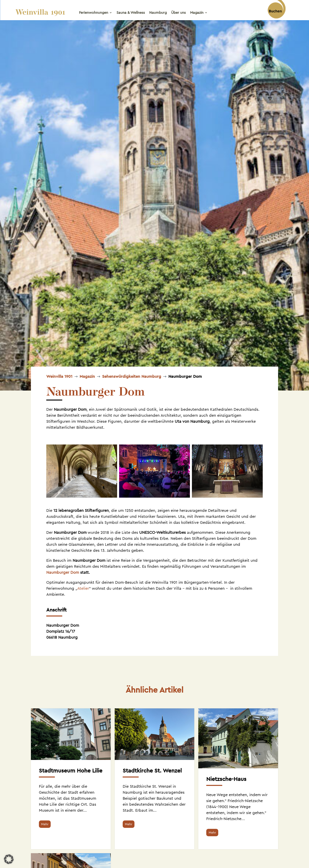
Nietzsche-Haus (226, 779)
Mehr (45, 824)
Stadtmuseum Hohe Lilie (71, 771)
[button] (9, 859)
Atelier (83, 588)
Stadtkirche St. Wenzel (152, 771)
